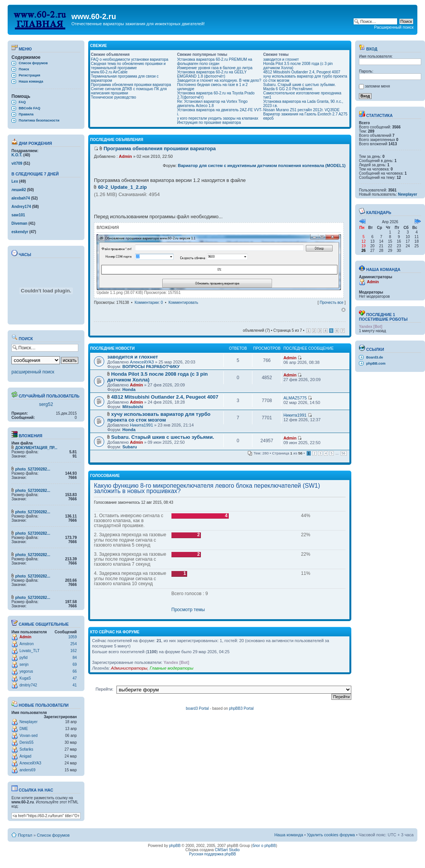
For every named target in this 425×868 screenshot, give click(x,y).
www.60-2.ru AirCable (109, 72)
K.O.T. (17, 155)
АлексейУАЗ (30, 763)
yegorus (26, 671)
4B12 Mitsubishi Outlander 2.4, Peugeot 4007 (302, 72)
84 (75, 658)
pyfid (23, 658)
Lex (15, 181)
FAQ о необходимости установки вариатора (130, 59)
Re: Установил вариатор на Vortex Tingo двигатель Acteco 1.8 (212, 104)
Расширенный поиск (394, 27)
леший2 (19, 190)
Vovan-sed (28, 736)
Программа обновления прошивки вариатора (131, 85)
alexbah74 (21, 198)
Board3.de (375, 357)
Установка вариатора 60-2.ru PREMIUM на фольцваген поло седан (215, 62)
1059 (73, 637)
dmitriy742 (28, 685)
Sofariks (26, 749)
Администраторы (129, 668)
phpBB (175, 846)
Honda (129, 389)
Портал (25, 835)
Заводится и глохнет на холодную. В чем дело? (219, 80)
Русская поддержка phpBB (212, 854)
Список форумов (33, 63)
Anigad (25, 756)
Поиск (24, 69)
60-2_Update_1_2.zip (123, 187)
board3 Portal (197, 708)
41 (75, 685)
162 (74, 651)
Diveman (19, 223)
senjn (24, 664)
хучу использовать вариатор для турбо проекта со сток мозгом (159, 417)
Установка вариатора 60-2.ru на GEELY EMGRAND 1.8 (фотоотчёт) (212, 74)
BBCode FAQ (30, 108)
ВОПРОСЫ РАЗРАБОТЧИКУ (151, 367)
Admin (25, 637)
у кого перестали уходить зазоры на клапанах (218, 118)
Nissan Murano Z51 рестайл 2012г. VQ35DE (301, 110)
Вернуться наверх (343, 310)
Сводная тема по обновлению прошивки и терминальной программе (128, 66)
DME (24, 729)
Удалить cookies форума (331, 835)
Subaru (130, 447)
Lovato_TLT (30, 651)
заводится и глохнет (281, 59)
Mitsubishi (133, 407)
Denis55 (27, 742)
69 (75, 664)
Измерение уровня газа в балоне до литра (215, 68)
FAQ (22, 102)
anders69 (27, 770)
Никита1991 (141, 425)
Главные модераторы (171, 668)
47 (75, 678)
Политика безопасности (39, 120)
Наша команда (31, 81)
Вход (368, 49)
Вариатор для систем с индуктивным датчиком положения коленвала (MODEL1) (262, 165)
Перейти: (104, 689)
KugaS (25, 678)
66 (75, 671)
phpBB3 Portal (242, 708)
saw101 (18, 215)
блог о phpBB (264, 846)
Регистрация (29, 75)
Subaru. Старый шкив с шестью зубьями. (299, 85)
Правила (26, 114)
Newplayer (28, 722)
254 (74, 644)
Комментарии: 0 (149, 303)
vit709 (17, 163)
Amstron (27, 644)
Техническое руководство (113, 97)
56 (344, 453)
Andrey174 (21, 207)
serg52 (46, 404)
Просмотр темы (188, 610)
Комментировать (183, 303)
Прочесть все (331, 303)
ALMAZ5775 (295, 398)
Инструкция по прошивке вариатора (209, 122)
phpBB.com (376, 363)
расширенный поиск (33, 372)
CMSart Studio (227, 850)
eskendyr (20, 232)
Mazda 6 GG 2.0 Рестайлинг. (288, 89)
